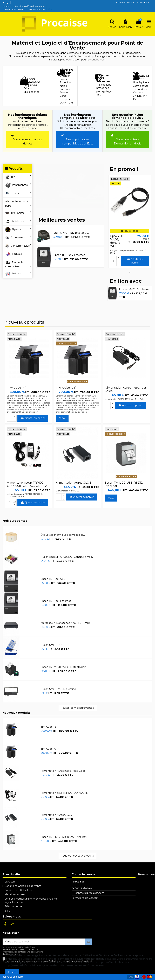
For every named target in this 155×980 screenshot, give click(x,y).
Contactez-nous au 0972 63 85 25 (133, 2)
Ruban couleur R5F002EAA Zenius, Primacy (67, 557)
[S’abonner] (89, 942)
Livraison (7, 6)
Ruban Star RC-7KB (52, 645)
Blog (51, 9)
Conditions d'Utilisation (14, 9)
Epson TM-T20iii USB (53, 579)
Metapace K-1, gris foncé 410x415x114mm (65, 623)
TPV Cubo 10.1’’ (66, 388)
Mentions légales (37, 9)
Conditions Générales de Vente (30, 6)
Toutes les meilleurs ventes (77, 708)
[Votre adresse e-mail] (44, 942)
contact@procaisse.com (90, 893)
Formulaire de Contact (85, 898)
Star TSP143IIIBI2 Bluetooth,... (71, 233)
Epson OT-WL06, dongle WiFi (117, 241)
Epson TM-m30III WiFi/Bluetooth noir (63, 667)
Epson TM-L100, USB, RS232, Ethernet (64, 837)
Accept (12, 972)
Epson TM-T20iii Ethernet (56, 601)
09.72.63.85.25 (84, 888)
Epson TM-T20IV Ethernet (69, 255)
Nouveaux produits (25, 323)
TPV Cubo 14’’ (16, 388)
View (62, 418)
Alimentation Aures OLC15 (74, 483)
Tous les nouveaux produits (78, 856)
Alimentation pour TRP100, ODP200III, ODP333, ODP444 (27, 484)
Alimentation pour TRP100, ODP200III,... (65, 793)
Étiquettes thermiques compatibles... (63, 535)
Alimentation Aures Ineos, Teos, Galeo (63, 771)
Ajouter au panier (135, 261)
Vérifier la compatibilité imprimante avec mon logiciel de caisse (32, 900)
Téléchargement (15, 906)
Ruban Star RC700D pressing (58, 689)
